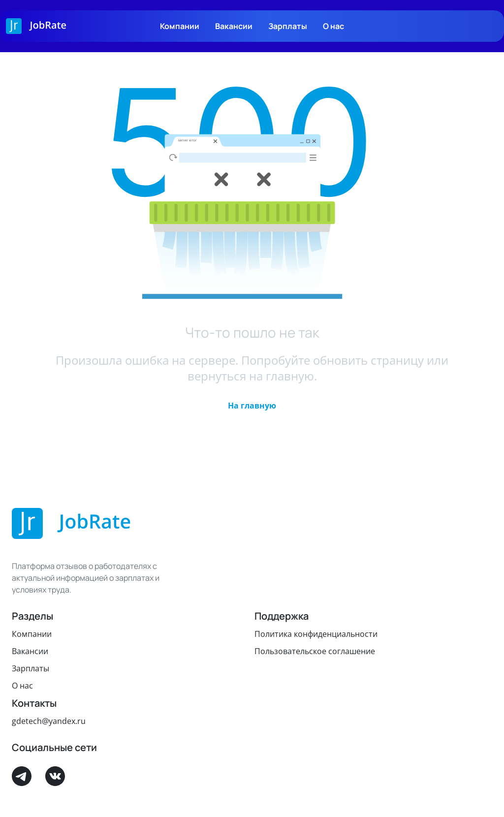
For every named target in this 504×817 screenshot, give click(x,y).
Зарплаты (288, 26)
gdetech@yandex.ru (49, 721)
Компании (180, 26)
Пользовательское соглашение (315, 651)
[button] (252, 405)
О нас (333, 26)
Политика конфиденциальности (316, 634)
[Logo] (36, 26)
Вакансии (234, 26)
